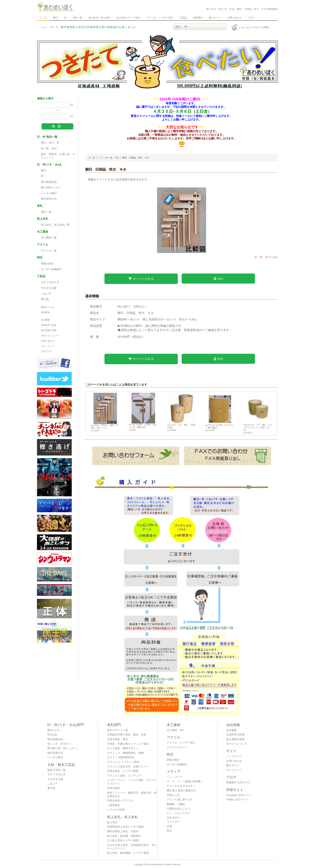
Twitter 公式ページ (237, 800)
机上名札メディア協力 (129, 18)
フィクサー (173, 822)
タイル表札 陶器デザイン (123, 748)
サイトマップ (48, 346)
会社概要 (45, 320)
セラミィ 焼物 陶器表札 (121, 757)
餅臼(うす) (53, 730)
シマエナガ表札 (116, 810)
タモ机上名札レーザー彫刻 (123, 840)
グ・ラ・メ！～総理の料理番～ (185, 782)
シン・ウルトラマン (178, 813)
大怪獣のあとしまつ (178, 809)
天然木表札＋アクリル (120, 801)
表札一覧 (78, 18)
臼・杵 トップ (96, 158)
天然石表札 (114, 788)
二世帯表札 (114, 805)
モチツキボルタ (50, 282)
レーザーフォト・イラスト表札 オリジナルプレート (132, 782)
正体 (169, 826)
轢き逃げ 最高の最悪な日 (182, 791)
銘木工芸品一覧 (57, 770)
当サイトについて (50, 336)
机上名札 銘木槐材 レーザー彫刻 (128, 853)
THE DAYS (173, 818)
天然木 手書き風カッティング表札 (128, 744)
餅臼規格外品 (49, 182)
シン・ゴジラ (175, 777)
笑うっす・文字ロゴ (59, 744)
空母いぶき (173, 795)
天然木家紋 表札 (118, 739)
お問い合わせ (234, 18)
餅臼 (55, 18)
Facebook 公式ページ (239, 795)
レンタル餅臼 (49, 193)
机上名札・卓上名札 (99, 18)
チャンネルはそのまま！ (181, 786)
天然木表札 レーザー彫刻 (123, 771)
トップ (43, 18)
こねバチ (46, 294)
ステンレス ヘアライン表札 (123, 762)
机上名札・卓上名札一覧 (55, 225)
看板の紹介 (48, 264)
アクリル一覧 (49, 251)
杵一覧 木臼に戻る (266, 257)
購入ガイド (215, 18)
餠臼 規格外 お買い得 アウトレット (58, 156)
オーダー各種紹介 (51, 269)
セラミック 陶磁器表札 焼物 (125, 753)
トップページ (234, 756)
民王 (169, 831)
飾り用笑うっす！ (51, 188)
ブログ (251, 18)
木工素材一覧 (49, 238)
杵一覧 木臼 (49, 149)
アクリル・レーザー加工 (160, 18)
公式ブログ (47, 351)
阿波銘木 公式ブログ (238, 783)
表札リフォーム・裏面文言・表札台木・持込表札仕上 (132, 794)
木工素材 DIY (175, 730)
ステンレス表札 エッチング (124, 776)
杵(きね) (52, 735)
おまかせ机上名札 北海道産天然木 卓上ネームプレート (132, 847)
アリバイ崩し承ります (180, 800)
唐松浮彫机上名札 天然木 (123, 831)
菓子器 (45, 299)
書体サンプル (48, 307)
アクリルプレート (177, 747)
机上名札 (112, 822)
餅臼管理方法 (49, 199)
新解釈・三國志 (176, 804)
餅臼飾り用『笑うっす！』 (63, 748)
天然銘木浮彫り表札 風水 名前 (127, 735)
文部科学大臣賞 (49, 325)
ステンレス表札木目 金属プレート (128, 767)
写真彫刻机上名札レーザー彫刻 (125, 827)
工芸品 (183, 18)
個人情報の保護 (49, 330)
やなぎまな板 (49, 288)
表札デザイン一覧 (118, 730)
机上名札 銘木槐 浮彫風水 (124, 836)
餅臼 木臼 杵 (50, 143)
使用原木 (198, 18)
